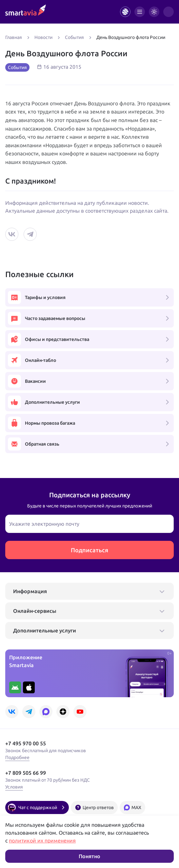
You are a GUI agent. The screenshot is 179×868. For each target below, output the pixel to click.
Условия (14, 787)
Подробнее (17, 757)
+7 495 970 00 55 (26, 743)
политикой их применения (42, 841)
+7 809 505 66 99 (26, 773)
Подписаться (89, 550)
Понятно (89, 856)
